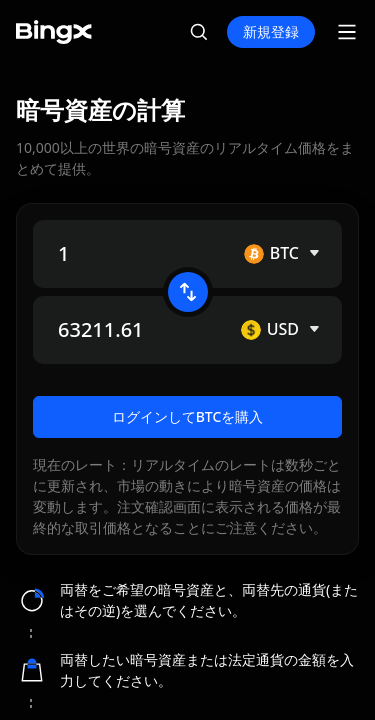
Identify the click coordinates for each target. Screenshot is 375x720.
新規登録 (271, 31)
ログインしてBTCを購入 (188, 434)
